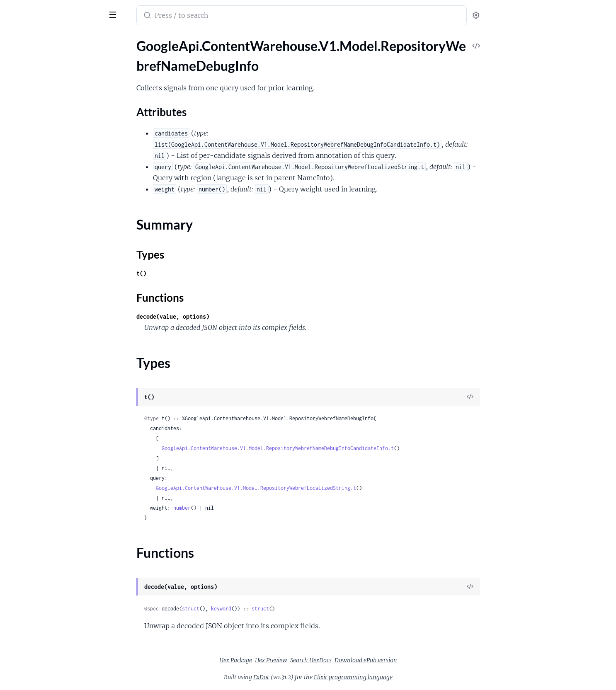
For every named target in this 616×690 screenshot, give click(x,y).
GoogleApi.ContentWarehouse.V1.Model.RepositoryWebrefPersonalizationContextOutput (59, 220)
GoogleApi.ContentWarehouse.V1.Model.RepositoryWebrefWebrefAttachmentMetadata (59, 634)
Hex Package (298, 660)
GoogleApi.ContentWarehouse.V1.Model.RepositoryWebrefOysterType (59, 186)
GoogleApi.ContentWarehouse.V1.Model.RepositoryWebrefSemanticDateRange (59, 477)
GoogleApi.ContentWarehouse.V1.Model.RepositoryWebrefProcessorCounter (59, 321)
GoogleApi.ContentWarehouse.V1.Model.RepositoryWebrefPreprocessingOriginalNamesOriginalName (59, 287)
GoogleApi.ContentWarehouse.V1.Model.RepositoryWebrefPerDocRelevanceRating (59, 197)
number (244, 508)
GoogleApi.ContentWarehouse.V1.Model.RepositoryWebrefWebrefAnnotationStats (59, 623)
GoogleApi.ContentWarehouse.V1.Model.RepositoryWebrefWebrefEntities (59, 656)
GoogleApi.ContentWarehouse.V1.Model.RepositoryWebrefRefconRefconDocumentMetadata (59, 421)
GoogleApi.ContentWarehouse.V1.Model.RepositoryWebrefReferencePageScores (59, 444)
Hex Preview (333, 660)
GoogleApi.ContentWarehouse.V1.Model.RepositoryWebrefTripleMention (59, 600)
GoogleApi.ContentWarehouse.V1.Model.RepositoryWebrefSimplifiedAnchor (59, 488)
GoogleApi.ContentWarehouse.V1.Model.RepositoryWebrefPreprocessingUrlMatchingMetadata (59, 298)
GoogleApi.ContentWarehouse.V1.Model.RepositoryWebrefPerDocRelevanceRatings (59, 209)
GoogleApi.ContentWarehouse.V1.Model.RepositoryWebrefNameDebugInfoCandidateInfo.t (340, 448)
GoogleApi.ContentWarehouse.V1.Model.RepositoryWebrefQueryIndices (59, 354)
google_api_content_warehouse (63, 10)
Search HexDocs (373, 660)
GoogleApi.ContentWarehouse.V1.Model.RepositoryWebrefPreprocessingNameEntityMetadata (59, 242)
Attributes (34, 83)
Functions (28, 115)
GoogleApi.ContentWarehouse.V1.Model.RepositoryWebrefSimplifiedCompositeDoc (59, 511)
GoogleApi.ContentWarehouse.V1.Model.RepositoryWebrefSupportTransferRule (59, 544)
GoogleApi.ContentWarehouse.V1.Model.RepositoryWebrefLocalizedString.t (318, 488)
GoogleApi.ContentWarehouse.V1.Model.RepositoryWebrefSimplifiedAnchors (59, 500)
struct (253, 609)
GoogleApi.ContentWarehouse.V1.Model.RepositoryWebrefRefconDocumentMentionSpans (59, 388)
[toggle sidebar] (114, 14)
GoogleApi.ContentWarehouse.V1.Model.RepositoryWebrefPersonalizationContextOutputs (59, 231)
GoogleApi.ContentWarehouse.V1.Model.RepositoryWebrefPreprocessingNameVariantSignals (59, 265)
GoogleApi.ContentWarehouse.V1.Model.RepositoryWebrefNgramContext (59, 164)
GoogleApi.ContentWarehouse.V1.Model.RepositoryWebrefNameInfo (59, 142)
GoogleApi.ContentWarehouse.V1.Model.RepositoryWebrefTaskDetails (59, 567)
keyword (283, 609)
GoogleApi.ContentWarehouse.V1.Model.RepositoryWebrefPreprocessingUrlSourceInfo (59, 309)
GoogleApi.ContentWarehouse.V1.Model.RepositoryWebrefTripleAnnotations (59, 589)
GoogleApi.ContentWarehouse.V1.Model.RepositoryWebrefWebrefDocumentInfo (59, 645)
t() (204, 273)
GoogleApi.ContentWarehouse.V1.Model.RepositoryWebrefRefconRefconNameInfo (59, 432)
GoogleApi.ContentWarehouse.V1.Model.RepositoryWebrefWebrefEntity (59, 667)
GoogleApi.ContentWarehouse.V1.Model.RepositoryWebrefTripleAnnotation (59, 578)
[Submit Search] (209, 16)
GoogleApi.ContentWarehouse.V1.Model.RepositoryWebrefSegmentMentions (59, 466)
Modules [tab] (47, 39)
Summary (27, 96)
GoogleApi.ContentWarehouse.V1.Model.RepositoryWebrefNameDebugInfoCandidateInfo (59, 130)
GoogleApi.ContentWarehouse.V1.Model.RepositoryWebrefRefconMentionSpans (59, 399)
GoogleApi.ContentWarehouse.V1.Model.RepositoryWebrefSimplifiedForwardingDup (59, 522)
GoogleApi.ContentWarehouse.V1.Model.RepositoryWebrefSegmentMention (59, 455)
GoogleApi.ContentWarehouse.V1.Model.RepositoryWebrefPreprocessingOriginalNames (59, 276)
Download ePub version (428, 660)
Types (22, 105)
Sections (26, 70)
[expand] (116, 56)
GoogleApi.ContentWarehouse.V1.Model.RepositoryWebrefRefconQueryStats (59, 410)
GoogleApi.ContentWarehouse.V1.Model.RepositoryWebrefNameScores (59, 153)
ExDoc (324, 677)
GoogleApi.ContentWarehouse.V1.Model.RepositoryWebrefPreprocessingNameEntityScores (59, 253)
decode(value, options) (235, 316)
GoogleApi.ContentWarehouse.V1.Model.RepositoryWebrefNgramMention (59, 175)
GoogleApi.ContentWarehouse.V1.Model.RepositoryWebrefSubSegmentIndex (59, 533)
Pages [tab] (15, 39)
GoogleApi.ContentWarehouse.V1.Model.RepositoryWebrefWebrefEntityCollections (59, 679)
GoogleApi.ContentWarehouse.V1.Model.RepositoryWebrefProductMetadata (59, 343)
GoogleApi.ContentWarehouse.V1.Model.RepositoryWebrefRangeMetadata (59, 376)
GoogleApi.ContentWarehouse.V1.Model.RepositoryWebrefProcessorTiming (59, 332)
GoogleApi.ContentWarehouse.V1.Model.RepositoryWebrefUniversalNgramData (59, 611)
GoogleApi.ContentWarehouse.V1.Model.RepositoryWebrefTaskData (59, 556)
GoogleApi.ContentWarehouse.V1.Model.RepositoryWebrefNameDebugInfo (59, 55)
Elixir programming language (415, 677)
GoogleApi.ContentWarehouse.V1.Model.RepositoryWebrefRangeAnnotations (59, 365)
